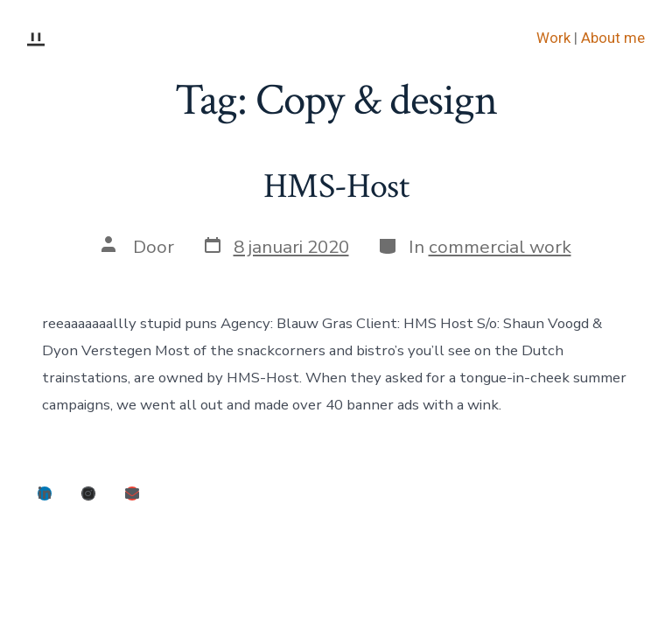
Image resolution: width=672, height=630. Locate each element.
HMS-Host (336, 186)
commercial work (500, 247)
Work (553, 38)
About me (613, 38)
